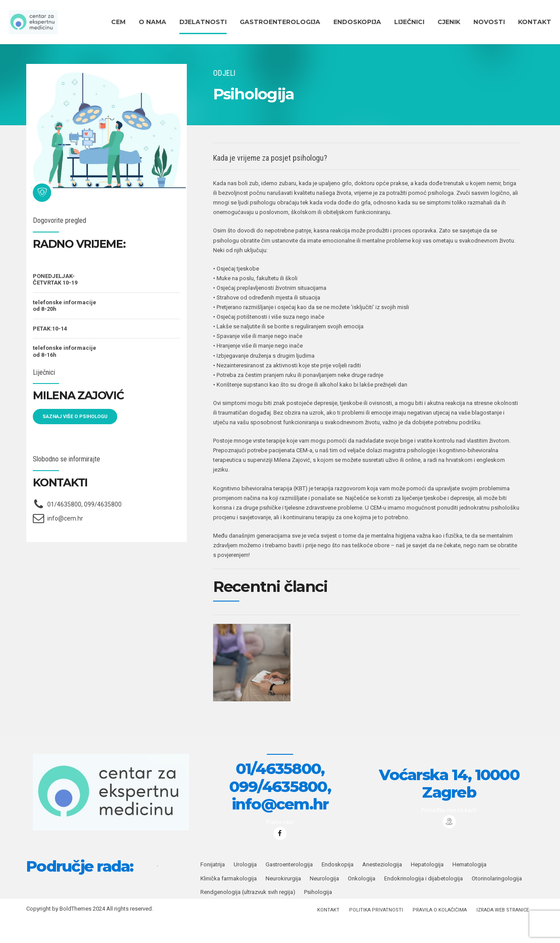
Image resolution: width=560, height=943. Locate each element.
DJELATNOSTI (203, 22)
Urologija (245, 888)
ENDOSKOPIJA (357, 22)
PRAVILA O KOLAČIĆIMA (440, 934)
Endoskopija (338, 888)
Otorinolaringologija (497, 902)
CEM (118, 22)
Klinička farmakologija (229, 902)
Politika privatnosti (376, 934)
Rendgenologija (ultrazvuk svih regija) (248, 916)
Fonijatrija (213, 888)
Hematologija (469, 888)
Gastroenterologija (280, 22)
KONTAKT (535, 22)
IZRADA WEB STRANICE (503, 934)
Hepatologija (427, 888)
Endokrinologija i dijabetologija (423, 902)
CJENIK (449, 22)
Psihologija (318, 916)
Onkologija (362, 902)
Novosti (489, 22)
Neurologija (324, 902)
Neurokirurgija (283, 902)
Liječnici (409, 22)
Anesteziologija (382, 888)
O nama (152, 22)
